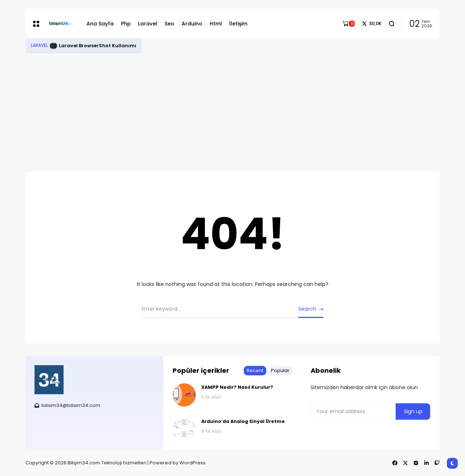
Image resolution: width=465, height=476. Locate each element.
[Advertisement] (232, 108)
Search (307, 309)
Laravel (39, 45)
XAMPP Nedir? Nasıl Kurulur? (237, 387)
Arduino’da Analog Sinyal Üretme (243, 421)
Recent (255, 370)
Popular (280, 370)
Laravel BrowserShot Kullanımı (98, 46)
